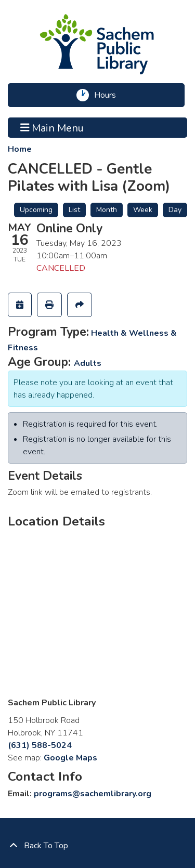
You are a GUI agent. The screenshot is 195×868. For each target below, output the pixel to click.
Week (143, 210)
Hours (108, 95)
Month (107, 210)
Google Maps (70, 758)
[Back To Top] (97, 846)
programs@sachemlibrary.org (93, 794)
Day (175, 210)
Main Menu (52, 127)
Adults (88, 363)
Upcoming (36, 210)
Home (20, 149)
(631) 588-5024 (40, 745)
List (74, 210)
